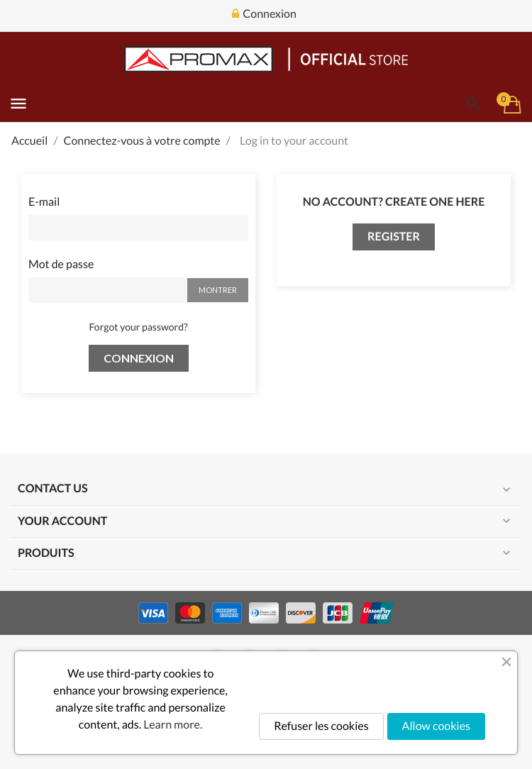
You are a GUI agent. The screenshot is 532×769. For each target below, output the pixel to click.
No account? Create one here (394, 202)
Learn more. (173, 725)
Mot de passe (61, 264)
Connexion (139, 358)
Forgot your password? (138, 327)
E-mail (44, 202)
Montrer (218, 290)
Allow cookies (436, 726)
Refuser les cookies (321, 726)
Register (394, 237)
